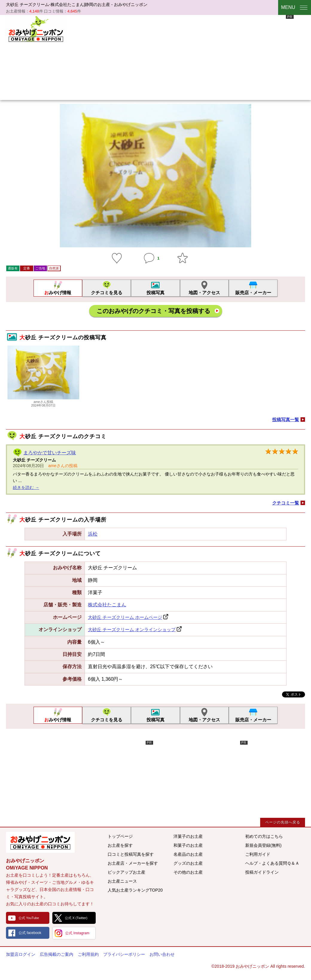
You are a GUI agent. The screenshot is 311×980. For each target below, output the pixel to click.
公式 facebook (30, 933)
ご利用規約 (88, 954)
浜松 (93, 534)
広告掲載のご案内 (57, 954)
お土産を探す (120, 845)
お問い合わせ (162, 954)
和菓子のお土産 (188, 845)
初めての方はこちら (264, 836)
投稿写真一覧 (286, 420)
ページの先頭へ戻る (283, 822)
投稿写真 (155, 293)
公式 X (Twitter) (76, 918)
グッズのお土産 (188, 863)
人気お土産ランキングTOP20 (135, 890)
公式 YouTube (29, 918)
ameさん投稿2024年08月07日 (43, 402)
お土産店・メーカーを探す (133, 863)
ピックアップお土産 (126, 872)
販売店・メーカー (253, 293)
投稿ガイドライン (262, 872)
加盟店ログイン (21, 954)
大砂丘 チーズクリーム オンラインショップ (132, 629)
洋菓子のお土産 (188, 836)
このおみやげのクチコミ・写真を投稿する (153, 311)
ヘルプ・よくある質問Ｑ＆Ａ (272, 863)
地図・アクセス (204, 293)
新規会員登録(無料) (263, 845)
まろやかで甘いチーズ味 (50, 453)
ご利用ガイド (258, 854)
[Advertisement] (159, 57)
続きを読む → (26, 487)
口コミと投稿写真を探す (131, 854)
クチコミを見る (107, 293)
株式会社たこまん (107, 605)
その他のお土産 (188, 872)
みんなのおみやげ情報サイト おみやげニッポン (40, 842)
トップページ (120, 836)
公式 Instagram (77, 933)
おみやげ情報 (58, 293)
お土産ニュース (122, 881)
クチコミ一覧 (286, 503)
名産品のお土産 (188, 854)
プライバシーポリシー (124, 954)
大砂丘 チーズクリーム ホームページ (125, 617)
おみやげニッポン (36, 28)
